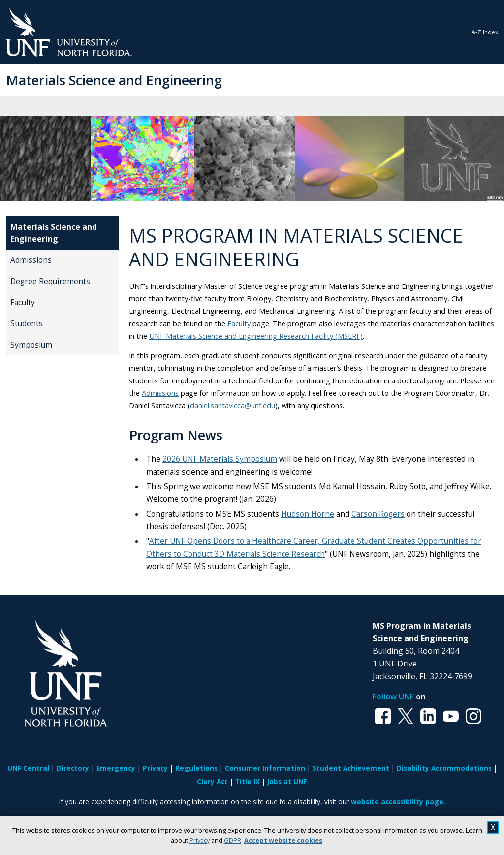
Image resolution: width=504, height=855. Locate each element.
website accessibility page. (398, 802)
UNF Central (28, 768)
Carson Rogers (378, 514)
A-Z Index (485, 32)
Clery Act (212, 781)
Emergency (116, 768)
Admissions (31, 260)
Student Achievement (351, 768)
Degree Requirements (50, 281)
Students (27, 324)
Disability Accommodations (444, 768)
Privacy (200, 840)
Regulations (196, 768)
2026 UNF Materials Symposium (220, 459)
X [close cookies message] (493, 827)
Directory (73, 768)
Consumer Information (265, 768)
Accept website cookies (283, 840)
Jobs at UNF (287, 781)
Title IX (248, 781)
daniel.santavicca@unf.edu (233, 405)
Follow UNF (393, 697)
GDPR (233, 840)
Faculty (23, 302)
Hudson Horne (308, 514)
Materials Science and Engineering (114, 80)
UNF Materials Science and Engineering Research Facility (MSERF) (256, 336)
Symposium (31, 345)
